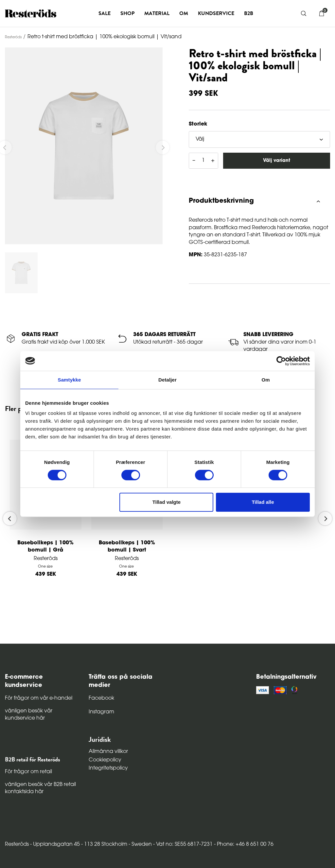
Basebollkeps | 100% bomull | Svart (127, 547)
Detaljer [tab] (167, 380)
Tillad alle (263, 502)
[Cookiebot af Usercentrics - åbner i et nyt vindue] (281, 361)
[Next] (325, 519)
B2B (249, 13)
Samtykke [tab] (70, 380)
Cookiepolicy (105, 760)
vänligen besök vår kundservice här (29, 715)
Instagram (101, 712)
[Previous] (10, 519)
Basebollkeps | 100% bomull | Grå (45, 547)
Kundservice (216, 13)
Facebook (101, 698)
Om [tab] (265, 380)
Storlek (198, 124)
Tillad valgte (167, 502)
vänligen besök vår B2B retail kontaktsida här (40, 788)
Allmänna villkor (108, 752)
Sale (105, 13)
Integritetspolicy (108, 768)
